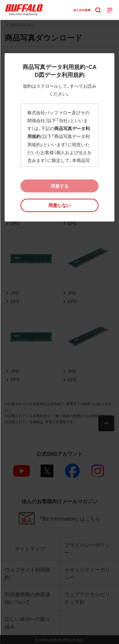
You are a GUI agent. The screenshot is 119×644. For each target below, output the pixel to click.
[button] (60, 205)
